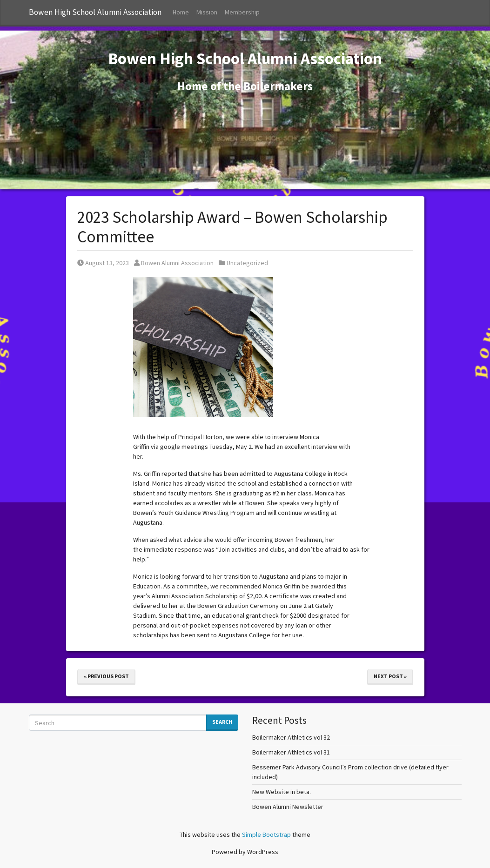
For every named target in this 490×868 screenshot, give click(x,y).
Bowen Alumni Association (174, 263)
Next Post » (390, 676)
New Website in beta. (282, 792)
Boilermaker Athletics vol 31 (291, 752)
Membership (242, 12)
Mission (207, 12)
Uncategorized (247, 263)
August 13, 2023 (103, 263)
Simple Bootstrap (266, 835)
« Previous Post (106, 676)
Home (181, 12)
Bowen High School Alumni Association (95, 12)
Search (222, 722)
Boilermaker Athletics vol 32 (291, 737)
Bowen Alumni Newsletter (288, 807)
